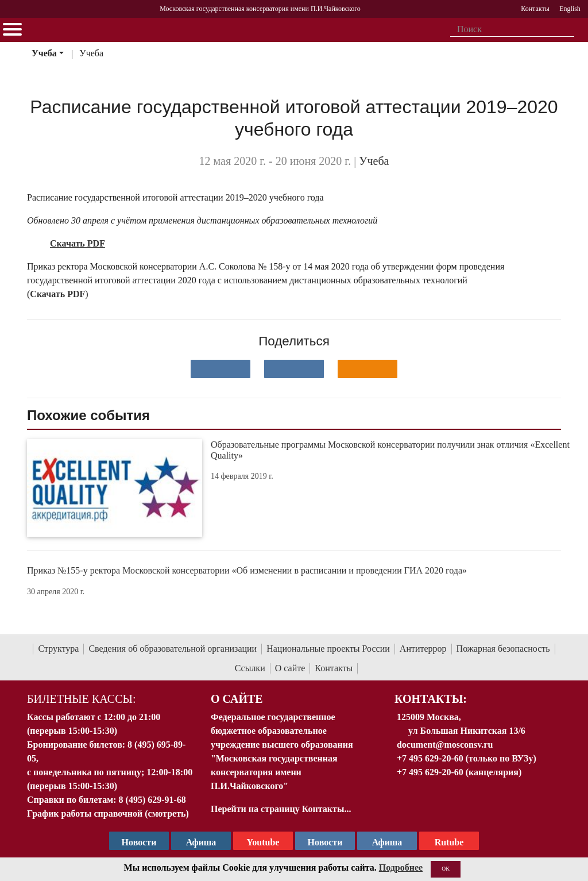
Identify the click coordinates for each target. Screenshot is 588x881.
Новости (325, 842)
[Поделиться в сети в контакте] (220, 369)
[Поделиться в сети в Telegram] (294, 369)
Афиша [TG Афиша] (201, 842)
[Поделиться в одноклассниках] (367, 369)
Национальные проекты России (328, 649)
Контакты (334, 668)
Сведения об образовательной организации (173, 649)
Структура (58, 649)
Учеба (44, 53)
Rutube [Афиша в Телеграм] (449, 842)
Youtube (263, 842)
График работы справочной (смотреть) (108, 813)
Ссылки (250, 668)
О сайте (290, 668)
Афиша (387, 842)
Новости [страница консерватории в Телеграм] (139, 842)
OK (446, 869)
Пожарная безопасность (503, 649)
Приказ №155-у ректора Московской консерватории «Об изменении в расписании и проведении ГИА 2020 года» (247, 570)
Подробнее (401, 867)
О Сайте (237, 699)
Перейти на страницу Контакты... (281, 809)
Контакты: (431, 699)
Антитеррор (423, 649)
